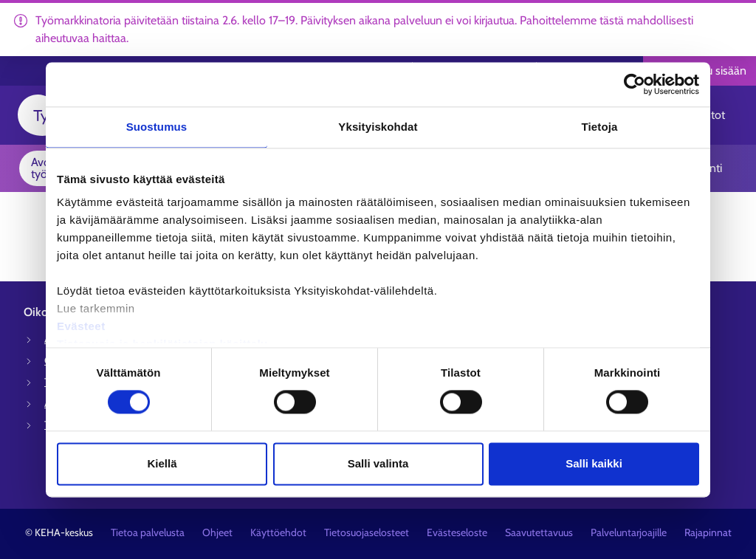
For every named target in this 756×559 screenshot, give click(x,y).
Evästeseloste (457, 532)
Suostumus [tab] (157, 127)
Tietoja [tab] (600, 127)
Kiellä (162, 463)
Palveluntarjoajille (629, 532)
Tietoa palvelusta (148, 532)
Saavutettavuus (539, 532)
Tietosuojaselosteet (367, 532)
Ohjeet (217, 532)
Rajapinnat (708, 532)
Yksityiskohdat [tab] (378, 127)
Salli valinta (378, 463)
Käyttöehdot (278, 532)
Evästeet (81, 326)
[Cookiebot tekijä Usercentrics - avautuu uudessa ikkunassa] (635, 84)
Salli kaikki (594, 463)
